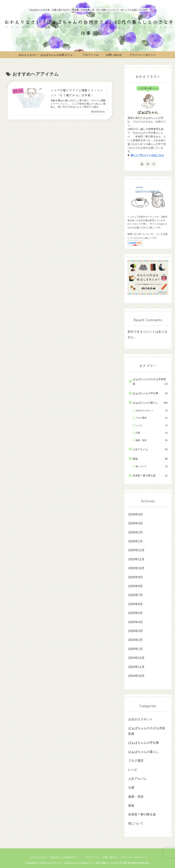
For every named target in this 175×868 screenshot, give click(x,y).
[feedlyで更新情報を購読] (148, 164)
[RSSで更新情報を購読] (154, 164)
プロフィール (92, 857)
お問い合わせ (110, 857)
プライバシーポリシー (132, 857)
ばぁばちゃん (148, 112)
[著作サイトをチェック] (142, 164)
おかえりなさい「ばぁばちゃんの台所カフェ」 (56, 857)
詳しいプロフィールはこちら (147, 155)
